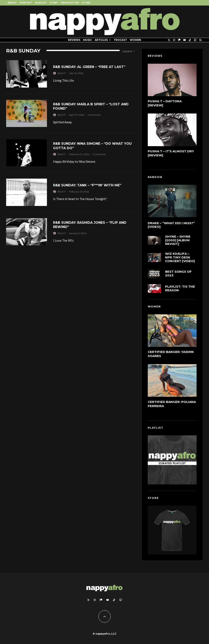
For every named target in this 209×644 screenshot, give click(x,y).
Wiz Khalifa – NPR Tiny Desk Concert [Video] (180, 258)
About (12, 3)
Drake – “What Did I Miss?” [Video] (171, 225)
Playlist (41, 3)
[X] (169, 40)
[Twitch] (195, 40)
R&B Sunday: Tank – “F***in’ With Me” (87, 185)
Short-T (62, 73)
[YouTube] (185, 40)
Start (54, 3)
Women (135, 40)
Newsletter (70, 3)
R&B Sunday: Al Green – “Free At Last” (89, 67)
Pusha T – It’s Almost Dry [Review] (171, 153)
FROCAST (121, 40)
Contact (26, 3)
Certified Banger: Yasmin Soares (171, 354)
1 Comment (94, 115)
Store (86, 3)
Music (87, 40)
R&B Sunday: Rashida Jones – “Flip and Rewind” (90, 225)
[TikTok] (190, 40)
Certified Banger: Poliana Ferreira (172, 404)
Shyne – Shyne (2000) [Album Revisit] (178, 240)
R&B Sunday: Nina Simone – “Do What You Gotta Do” (92, 146)
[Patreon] (179, 40)
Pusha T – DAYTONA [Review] (165, 103)
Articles (101, 40)
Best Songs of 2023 (178, 275)
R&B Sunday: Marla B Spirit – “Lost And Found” (91, 106)
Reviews (74, 40)
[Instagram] (174, 40)
